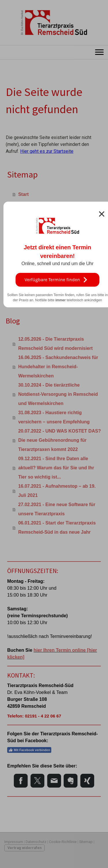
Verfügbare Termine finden (57, 280)
